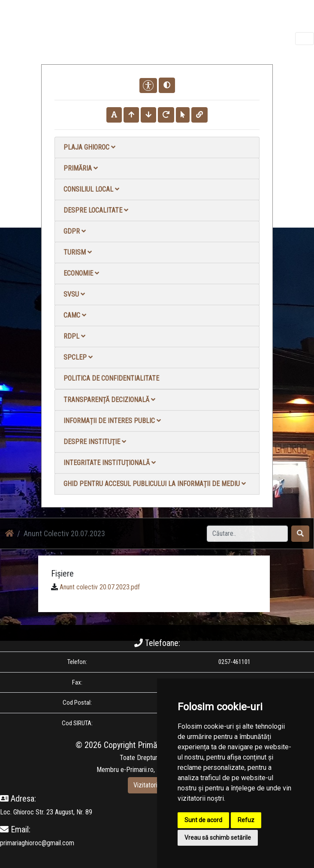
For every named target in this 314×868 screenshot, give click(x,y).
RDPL (74, 336)
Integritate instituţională (110, 463)
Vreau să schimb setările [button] (218, 838)
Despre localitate (96, 210)
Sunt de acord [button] (203, 820)
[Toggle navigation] (305, 39)
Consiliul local (91, 189)
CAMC (75, 315)
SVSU (74, 294)
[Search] (247, 534)
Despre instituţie (95, 442)
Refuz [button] (246, 820)
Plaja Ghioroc (89, 147)
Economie (81, 273)
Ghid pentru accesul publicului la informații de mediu (155, 484)
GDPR (75, 231)
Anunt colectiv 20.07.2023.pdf (100, 587)
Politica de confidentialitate (111, 378)
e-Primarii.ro (137, 770)
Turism (78, 252)
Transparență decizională (109, 400)
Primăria (81, 168)
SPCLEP (78, 357)
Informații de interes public (112, 421)
